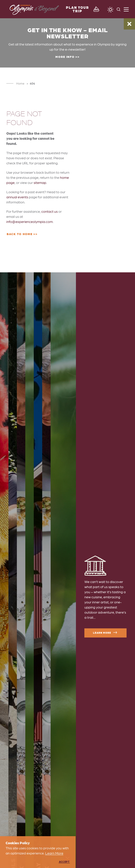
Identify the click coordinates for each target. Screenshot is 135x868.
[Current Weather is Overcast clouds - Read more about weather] (110, 10)
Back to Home (20, 234)
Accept (64, 861)
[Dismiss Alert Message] (129, 24)
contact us (49, 211)
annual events (17, 197)
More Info (65, 57)
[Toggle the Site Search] (119, 9)
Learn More (105, 633)
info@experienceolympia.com (30, 222)
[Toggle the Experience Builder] (81, 9)
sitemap (40, 182)
